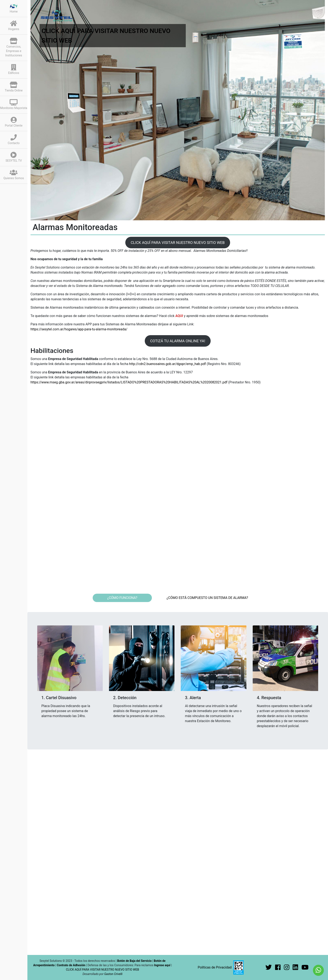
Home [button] (14, 8)
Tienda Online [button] (14, 87)
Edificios (14, 69)
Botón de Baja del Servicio (135, 961)
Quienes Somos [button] (14, 175)
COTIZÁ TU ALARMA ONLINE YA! (178, 341)
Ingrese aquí (162, 965)
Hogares (14, 25)
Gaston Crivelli (113, 974)
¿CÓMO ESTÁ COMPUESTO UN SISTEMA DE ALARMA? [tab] (207, 598)
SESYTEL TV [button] (14, 157)
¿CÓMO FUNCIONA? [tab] (122, 598)
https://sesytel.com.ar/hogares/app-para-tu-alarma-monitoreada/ (79, 329)
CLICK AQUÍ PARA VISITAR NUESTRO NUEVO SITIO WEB (178, 243)
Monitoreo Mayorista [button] (14, 104)
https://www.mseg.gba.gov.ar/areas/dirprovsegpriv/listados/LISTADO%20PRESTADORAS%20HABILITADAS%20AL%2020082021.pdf (129, 382)
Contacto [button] (14, 139)
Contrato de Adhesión (71, 965)
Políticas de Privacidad (215, 967)
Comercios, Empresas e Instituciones (14, 47)
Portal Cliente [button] (14, 122)
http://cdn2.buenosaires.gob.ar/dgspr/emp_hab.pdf (168, 364)
